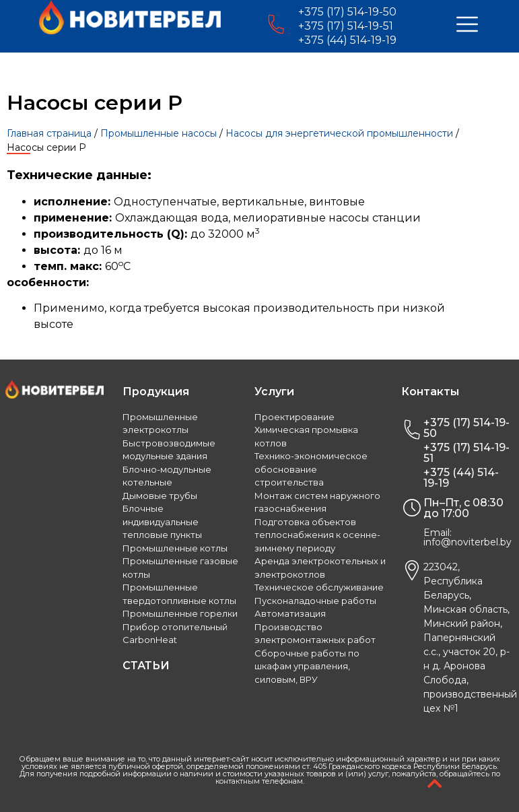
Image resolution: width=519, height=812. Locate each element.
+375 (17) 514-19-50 (347, 12)
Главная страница (49, 133)
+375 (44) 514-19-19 (347, 40)
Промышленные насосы (159, 133)
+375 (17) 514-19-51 (346, 26)
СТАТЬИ (146, 666)
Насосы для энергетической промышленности (339, 133)
